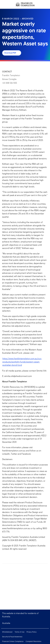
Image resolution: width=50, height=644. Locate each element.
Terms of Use (20, 632)
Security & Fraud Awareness (12, 637)
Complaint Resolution (33, 641)
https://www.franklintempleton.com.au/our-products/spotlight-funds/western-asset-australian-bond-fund (22, 362)
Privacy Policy (32, 632)
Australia (6, 623)
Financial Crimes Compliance (13, 641)
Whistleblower (7, 632)
